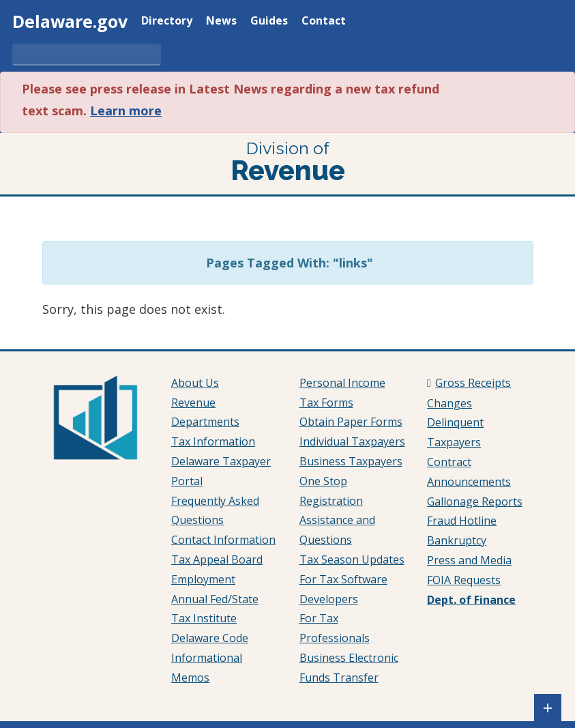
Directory (167, 21)
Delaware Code (210, 638)
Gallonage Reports (475, 501)
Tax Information (213, 441)
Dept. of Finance (471, 600)
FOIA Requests (464, 580)
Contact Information (223, 540)
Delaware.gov (70, 21)
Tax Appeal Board (217, 559)
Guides (269, 21)
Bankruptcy (457, 540)
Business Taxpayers (351, 461)
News (221, 21)
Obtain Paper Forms (351, 422)
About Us (195, 383)
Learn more (126, 111)
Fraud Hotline (462, 521)
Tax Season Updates (352, 559)
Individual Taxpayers (352, 441)
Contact (324, 21)
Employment (203, 579)
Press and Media (469, 560)
